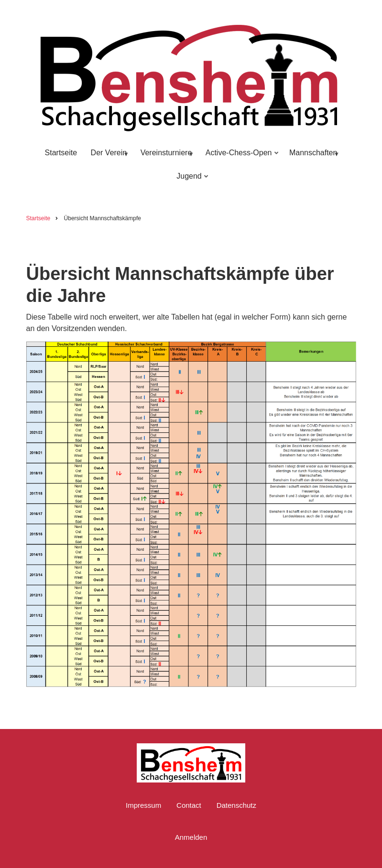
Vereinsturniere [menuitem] (166, 157)
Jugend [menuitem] (190, 180)
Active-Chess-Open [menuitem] (240, 157)
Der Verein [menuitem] (108, 157)
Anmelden (191, 837)
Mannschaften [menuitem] (313, 157)
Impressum (143, 805)
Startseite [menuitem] (61, 153)
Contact (189, 805)
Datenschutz (236, 805)
